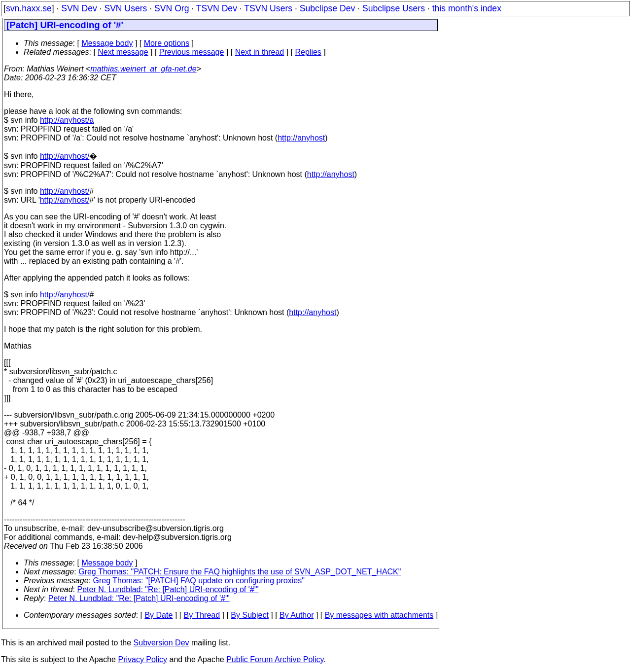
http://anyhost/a (67, 120)
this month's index (467, 8)
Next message (123, 52)
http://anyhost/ (65, 156)
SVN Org (172, 8)
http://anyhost (301, 138)
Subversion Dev (161, 643)
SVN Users (125, 8)
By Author (297, 615)
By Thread (202, 615)
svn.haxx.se (29, 8)
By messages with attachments (379, 615)
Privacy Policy (142, 659)
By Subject (249, 615)
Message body (107, 43)
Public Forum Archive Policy (275, 659)
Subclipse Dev (327, 8)
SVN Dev (79, 8)
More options (167, 43)
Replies (308, 52)
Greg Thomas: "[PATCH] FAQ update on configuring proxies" (199, 581)
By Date (158, 615)
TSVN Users (268, 8)
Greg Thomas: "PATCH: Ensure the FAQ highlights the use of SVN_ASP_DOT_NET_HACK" (240, 572)
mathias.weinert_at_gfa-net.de (143, 69)
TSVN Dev (217, 8)
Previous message (192, 52)
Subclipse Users (394, 8)
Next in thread (260, 52)
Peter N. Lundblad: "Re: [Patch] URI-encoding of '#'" (168, 589)
